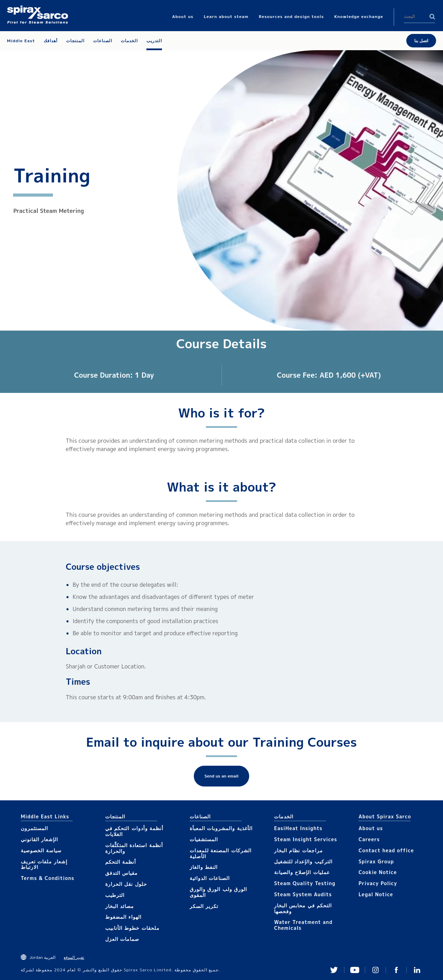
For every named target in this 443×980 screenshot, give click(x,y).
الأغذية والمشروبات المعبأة (221, 828)
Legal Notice (376, 894)
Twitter (334, 970)
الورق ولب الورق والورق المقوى (218, 892)
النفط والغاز (204, 867)
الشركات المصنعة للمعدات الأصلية (221, 853)
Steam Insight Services (306, 839)
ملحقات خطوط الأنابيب (132, 928)
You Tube (355, 970)
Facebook (396, 970)
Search (432, 17)
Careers (369, 839)
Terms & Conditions (48, 878)
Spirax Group (376, 861)
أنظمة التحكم (121, 862)
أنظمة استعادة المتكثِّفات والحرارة (134, 848)
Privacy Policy (378, 883)
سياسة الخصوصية (41, 850)
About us (371, 828)
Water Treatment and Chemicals (303, 925)
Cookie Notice (378, 872)
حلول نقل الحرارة (126, 884)
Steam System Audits (303, 894)
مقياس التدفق (121, 873)
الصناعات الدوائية (210, 878)
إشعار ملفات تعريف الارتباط (44, 864)
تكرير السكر (204, 906)
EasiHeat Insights (298, 828)
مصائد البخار (120, 906)
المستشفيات (204, 839)
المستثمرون (34, 828)
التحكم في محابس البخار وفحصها (303, 908)
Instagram (376, 970)
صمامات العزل (122, 939)
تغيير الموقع (74, 957)
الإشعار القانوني (39, 839)
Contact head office (386, 850)
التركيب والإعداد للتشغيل (303, 861)
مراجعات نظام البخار (299, 850)
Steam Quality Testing (305, 883)
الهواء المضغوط (123, 917)
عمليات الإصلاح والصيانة (302, 872)
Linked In (417, 970)
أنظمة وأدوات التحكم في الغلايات (134, 831)
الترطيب (115, 895)
